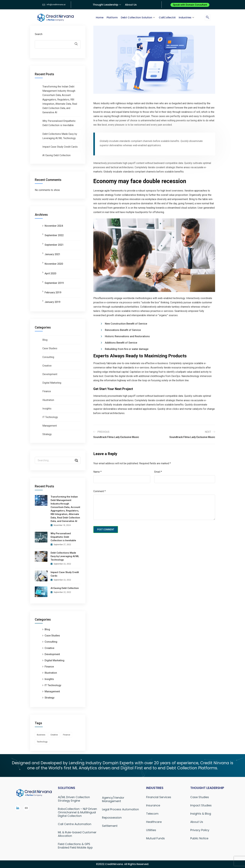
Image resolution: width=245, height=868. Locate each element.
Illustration (48, 400)
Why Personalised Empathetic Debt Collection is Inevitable (63, 537)
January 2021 (52, 254)
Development (50, 374)
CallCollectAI (167, 18)
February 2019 (53, 292)
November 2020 (54, 264)
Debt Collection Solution (138, 18)
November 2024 (54, 226)
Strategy (47, 434)
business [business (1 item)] (41, 735)
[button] (190, 5)
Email (158, 472)
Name (97, 472)
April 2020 (50, 273)
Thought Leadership (107, 5)
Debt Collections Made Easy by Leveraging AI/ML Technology (65, 556)
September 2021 (54, 245)
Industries (187, 18)
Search (39, 34)
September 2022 (54, 235)
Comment (99, 491)
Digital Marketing (52, 383)
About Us (131, 5)
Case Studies (50, 348)
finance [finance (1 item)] (67, 735)
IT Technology (50, 417)
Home (100, 18)
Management (50, 426)
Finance (47, 391)
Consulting (48, 357)
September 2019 (54, 283)
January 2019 (52, 302)
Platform (112, 18)
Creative (47, 366)
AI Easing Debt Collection (56, 155)
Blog (45, 340)
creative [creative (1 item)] (54, 735)
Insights (47, 409)
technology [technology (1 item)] (42, 742)
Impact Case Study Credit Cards (60, 147)
